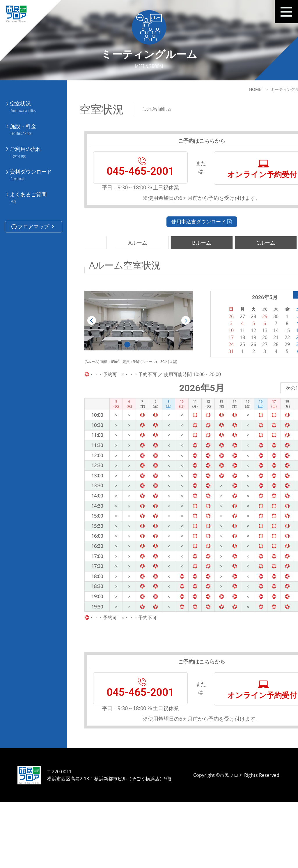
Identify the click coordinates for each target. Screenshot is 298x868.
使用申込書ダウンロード (183, 250)
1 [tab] (118, 374)
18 (217, 367)
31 (207, 381)
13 (236, 360)
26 (226, 374)
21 (245, 367)
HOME (217, 89)
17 (207, 367)
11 (217, 360)
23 (265, 367)
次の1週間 (260, 418)
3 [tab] (141, 374)
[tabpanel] (129, 350)
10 (207, 360)
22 (255, 367)
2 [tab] (129, 374)
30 (265, 374)
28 (245, 374)
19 (226, 367)
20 (236, 367)
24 (207, 374)
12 (226, 360)
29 (255, 374)
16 (265, 360)
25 (217, 374)
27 (236, 374)
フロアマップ (33, 204)
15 (255, 360)
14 (245, 360)
